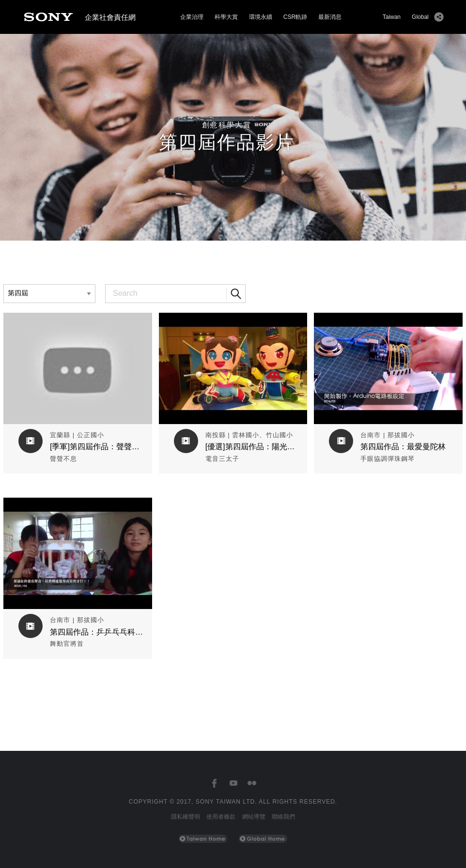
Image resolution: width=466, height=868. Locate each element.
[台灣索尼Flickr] (252, 784)
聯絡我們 (283, 817)
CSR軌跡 (295, 17)
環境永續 (261, 17)
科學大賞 (226, 17)
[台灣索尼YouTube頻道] (233, 784)
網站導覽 (254, 817)
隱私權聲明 (186, 817)
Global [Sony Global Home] (420, 17)
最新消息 (330, 17)
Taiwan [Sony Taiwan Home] (392, 17)
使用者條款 (221, 817)
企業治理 (192, 17)
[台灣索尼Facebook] (214, 784)
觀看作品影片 (78, 320)
